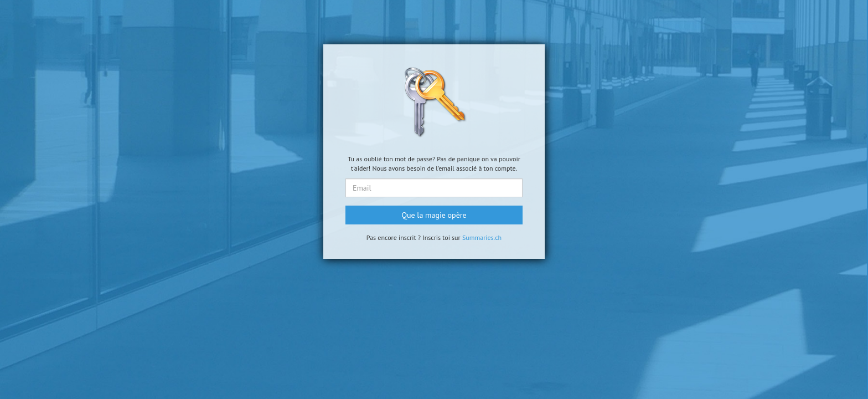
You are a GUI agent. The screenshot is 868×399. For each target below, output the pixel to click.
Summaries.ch (482, 237)
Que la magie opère (434, 215)
